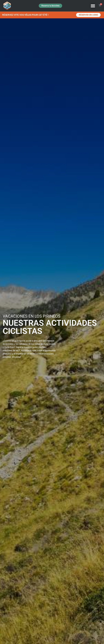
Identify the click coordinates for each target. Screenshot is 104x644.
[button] (93, 6)
